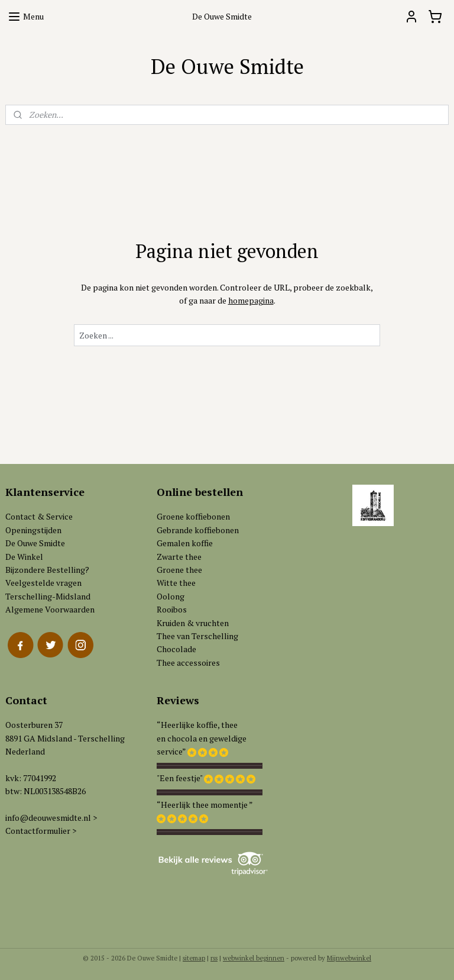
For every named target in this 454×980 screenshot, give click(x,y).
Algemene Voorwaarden (50, 609)
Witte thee (176, 583)
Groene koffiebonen (193, 516)
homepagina (251, 300)
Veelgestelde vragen (43, 583)
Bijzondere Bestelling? (47, 570)
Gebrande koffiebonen (198, 530)
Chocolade (176, 649)
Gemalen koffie (185, 543)
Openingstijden (33, 530)
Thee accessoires (188, 663)
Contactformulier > (41, 831)
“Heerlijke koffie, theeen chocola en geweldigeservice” (202, 738)
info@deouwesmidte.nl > (51, 818)
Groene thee (179, 570)
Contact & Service (39, 516)
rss (214, 958)
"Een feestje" (179, 778)
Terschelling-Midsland (48, 596)
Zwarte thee (179, 557)
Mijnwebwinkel (349, 958)
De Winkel (24, 557)
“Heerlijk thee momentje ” (205, 805)
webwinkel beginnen (254, 958)
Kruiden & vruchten (193, 623)
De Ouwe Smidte (35, 543)
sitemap (194, 958)
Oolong (171, 596)
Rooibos (172, 609)
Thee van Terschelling (197, 636)
